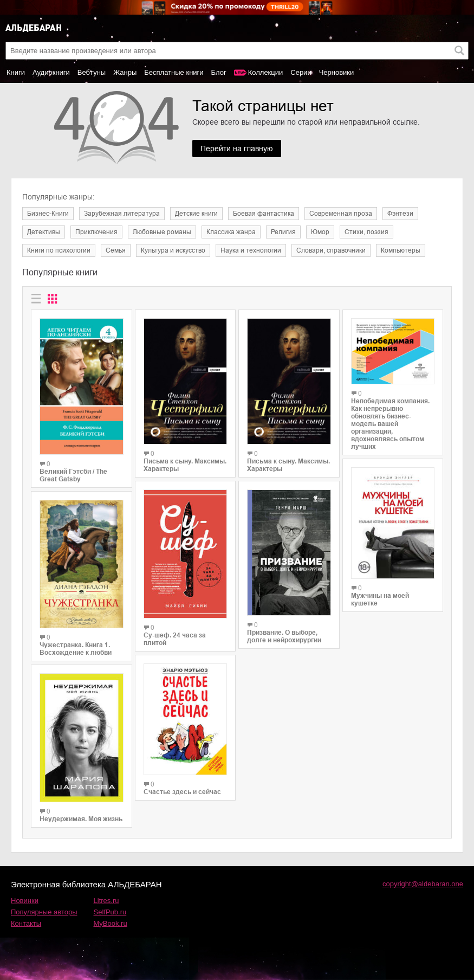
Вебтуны (92, 72)
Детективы (44, 232)
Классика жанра (231, 232)
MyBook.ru (111, 923)
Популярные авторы (44, 912)
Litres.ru (106, 901)
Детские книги (196, 214)
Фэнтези (400, 214)
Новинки (25, 901)
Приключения (96, 232)
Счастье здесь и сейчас (182, 792)
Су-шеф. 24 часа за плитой (175, 639)
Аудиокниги (51, 72)
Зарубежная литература (122, 214)
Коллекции (266, 72)
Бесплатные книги (174, 72)
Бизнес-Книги (48, 214)
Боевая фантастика (264, 214)
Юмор (320, 232)
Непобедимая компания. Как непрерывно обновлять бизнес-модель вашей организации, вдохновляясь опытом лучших (390, 424)
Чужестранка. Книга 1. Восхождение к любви (76, 649)
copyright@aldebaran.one (423, 884)
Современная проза (341, 214)
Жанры (125, 72)
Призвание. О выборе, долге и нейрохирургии (284, 636)
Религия (283, 232)
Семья (116, 250)
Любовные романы (162, 232)
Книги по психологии (59, 250)
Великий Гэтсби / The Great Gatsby (73, 475)
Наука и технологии (251, 250)
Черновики (337, 72)
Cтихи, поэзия (366, 232)
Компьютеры (401, 250)
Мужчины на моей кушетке (380, 599)
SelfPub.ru (110, 912)
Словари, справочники (331, 250)
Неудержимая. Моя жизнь (81, 819)
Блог (219, 72)
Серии (301, 72)
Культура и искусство (173, 250)
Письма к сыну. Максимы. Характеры (185, 465)
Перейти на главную (237, 149)
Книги (16, 72)
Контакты (26, 923)
